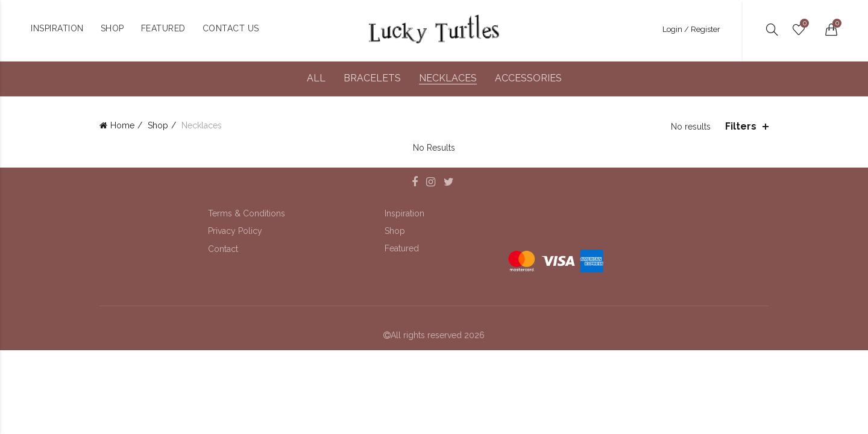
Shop (158, 125)
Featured (402, 248)
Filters (741, 126)
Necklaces (448, 78)
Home (122, 125)
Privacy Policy (235, 231)
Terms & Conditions (247, 213)
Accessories (528, 78)
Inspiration (404, 213)
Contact (223, 249)
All (316, 78)
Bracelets (372, 78)
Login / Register (691, 29)
